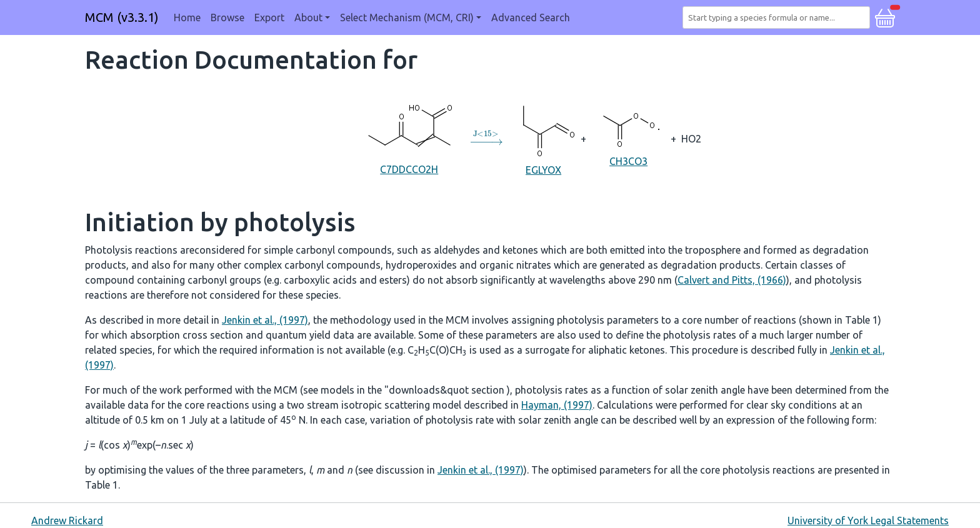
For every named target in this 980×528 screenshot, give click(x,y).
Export (269, 17)
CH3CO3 (628, 138)
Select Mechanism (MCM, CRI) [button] (407, 17)
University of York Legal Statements (868, 521)
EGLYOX (543, 138)
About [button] (308, 17)
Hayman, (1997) (557, 405)
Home (187, 17)
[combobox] (779, 17)
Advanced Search (531, 17)
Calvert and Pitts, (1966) (732, 280)
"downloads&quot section (446, 390)
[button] (885, 16)
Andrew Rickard (67, 521)
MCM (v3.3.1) (122, 17)
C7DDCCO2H (409, 138)
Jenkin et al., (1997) (265, 320)
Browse (227, 17)
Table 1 (862, 320)
